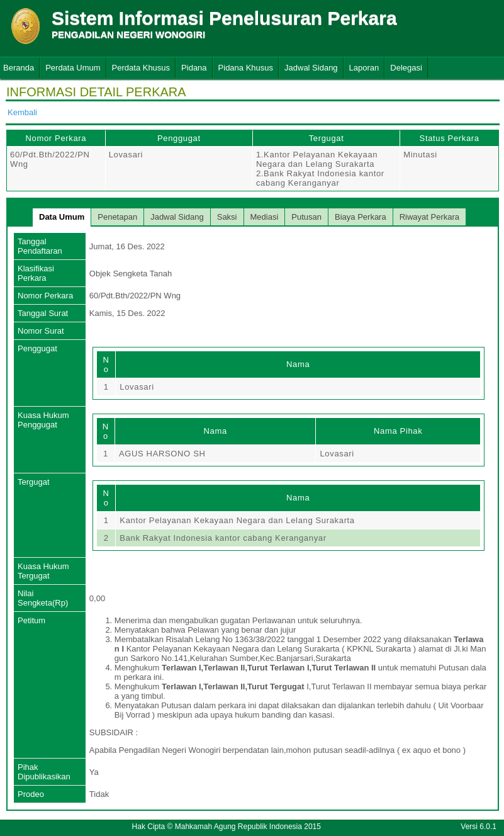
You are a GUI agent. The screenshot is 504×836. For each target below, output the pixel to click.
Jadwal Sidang (311, 68)
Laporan (364, 68)
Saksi (227, 217)
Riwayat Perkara (429, 217)
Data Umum (62, 217)
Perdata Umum (73, 68)
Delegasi (406, 68)
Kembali (22, 112)
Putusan (306, 217)
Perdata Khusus (141, 68)
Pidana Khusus (246, 68)
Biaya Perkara (361, 217)
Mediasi (265, 217)
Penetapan (117, 217)
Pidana (194, 68)
